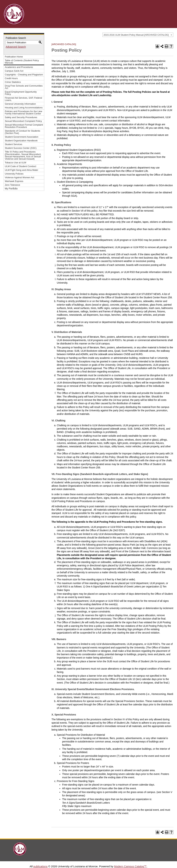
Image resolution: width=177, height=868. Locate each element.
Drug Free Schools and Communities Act (24, 87)
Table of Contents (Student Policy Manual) (22, 62)
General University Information (20, 104)
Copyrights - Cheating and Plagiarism (24, 75)
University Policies (14, 174)
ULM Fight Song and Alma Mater (22, 170)
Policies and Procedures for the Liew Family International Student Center (23, 112)
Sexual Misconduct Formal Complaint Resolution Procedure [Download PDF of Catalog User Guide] (24, 126)
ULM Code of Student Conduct (20, 166)
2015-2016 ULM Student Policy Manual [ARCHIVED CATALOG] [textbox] (136, 35)
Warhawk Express (14, 181)
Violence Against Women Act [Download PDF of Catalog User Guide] (19, 177)
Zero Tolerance (12, 185)
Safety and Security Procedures (21, 117)
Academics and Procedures (19, 67)
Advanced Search (16, 47)
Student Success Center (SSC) (21, 148)
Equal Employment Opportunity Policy (21, 93)
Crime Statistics (13, 82)
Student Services (13, 144)
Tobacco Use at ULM (15, 163)
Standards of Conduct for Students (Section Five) (22, 132)
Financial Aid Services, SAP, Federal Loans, (23, 99)
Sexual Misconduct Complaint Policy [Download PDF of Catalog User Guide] (23, 121)
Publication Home (14, 57)
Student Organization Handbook (21, 141)
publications (40, 866)
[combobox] (138, 35)
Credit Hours (11, 78)
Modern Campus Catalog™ (130, 866)
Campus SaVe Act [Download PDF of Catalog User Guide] (14, 71)
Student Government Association (22, 137)
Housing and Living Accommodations (24, 108)
